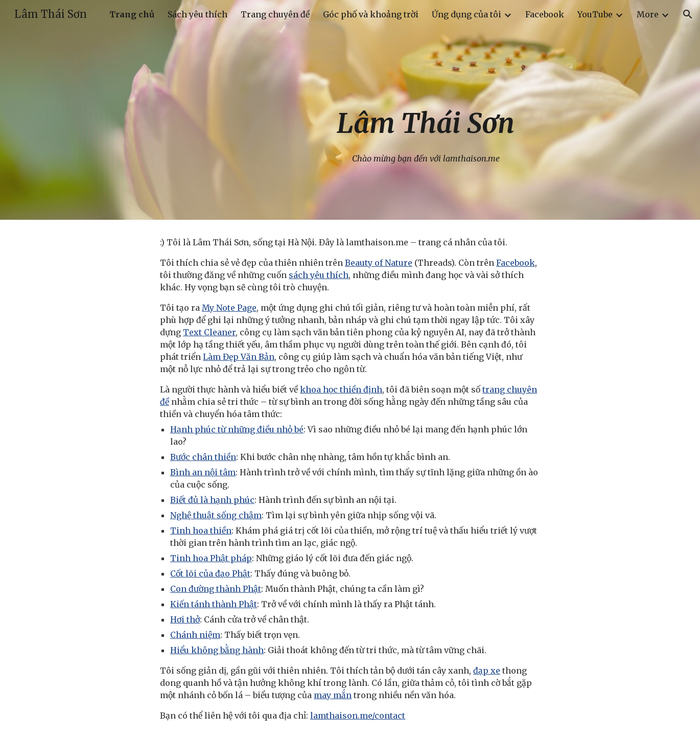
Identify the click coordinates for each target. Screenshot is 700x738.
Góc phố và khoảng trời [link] (371, 14)
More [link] (648, 14)
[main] (426, 110)
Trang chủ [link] (132, 14)
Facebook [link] (545, 14)
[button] (688, 14)
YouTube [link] (595, 14)
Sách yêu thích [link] (197, 14)
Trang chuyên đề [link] (275, 14)
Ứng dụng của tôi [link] (466, 14)
